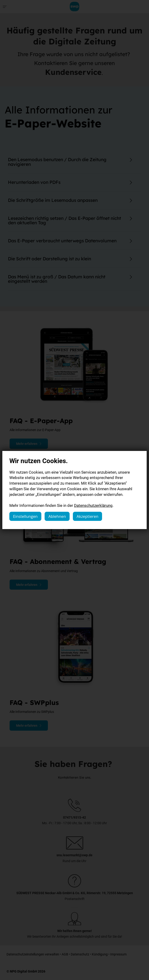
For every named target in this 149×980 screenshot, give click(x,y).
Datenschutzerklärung (93, 505)
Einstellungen (25, 516)
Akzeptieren (87, 516)
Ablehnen (57, 516)
